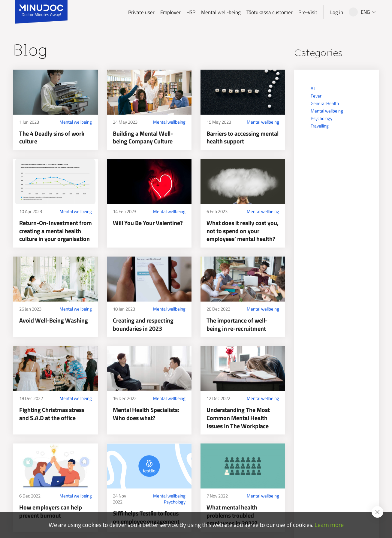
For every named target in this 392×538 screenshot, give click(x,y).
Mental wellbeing (76, 122)
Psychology (175, 502)
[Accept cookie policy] (377, 512)
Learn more (329, 525)
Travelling (320, 126)
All (313, 88)
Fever (316, 96)
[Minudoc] (41, 12)
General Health (325, 103)
